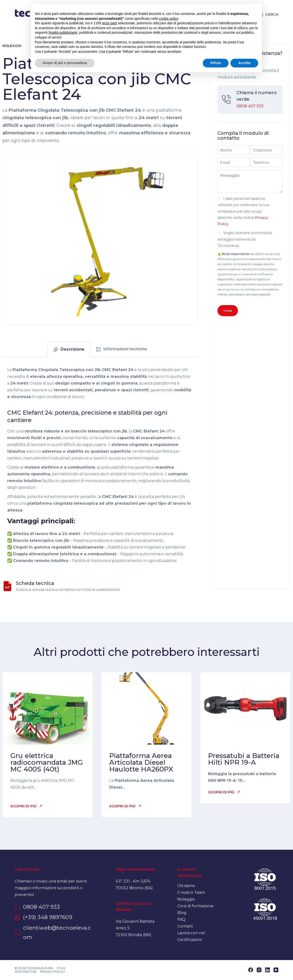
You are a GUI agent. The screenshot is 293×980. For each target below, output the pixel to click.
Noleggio (12, 46)
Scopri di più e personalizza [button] (65, 63)
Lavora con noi (191, 933)
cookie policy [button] (169, 19)
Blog (182, 913)
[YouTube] (276, 970)
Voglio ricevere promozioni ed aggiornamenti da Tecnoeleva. (245, 239)
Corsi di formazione (195, 906)
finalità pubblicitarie (63, 33)
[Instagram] (259, 970)
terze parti (109, 23)
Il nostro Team (191, 892)
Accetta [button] (244, 63)
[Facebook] (251, 970)
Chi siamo (186, 886)
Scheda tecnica (35, 583)
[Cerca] (269, 14)
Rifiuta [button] (216, 63)
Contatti (185, 926)
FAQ (181, 919)
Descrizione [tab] (73, 349)
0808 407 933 (250, 106)
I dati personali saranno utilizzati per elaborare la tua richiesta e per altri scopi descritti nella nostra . (243, 211)
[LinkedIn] (268, 970)
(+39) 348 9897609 (48, 917)
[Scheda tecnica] (7, 586)
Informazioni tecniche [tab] (125, 349)
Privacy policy (52, 972)
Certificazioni (190, 940)
